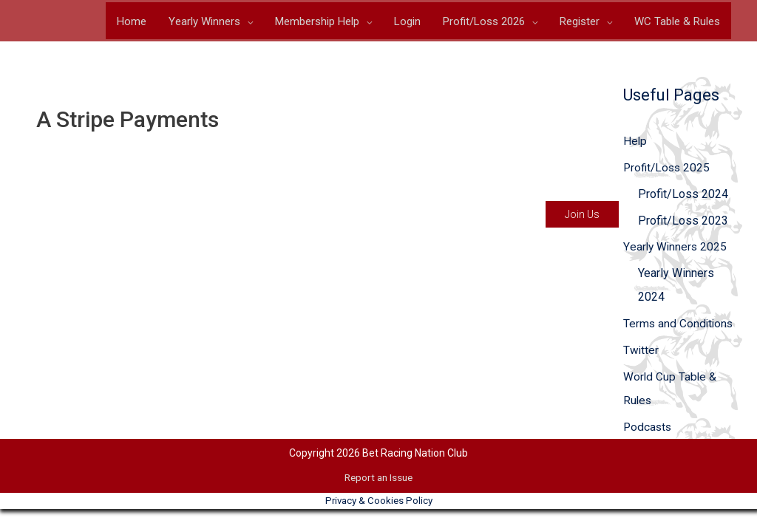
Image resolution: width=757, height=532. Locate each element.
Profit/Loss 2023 (683, 224)
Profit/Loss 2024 (683, 197)
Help (635, 144)
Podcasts (648, 430)
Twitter (641, 354)
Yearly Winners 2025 (676, 250)
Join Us (582, 217)
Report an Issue (378, 481)
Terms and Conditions (679, 327)
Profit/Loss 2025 (668, 170)
